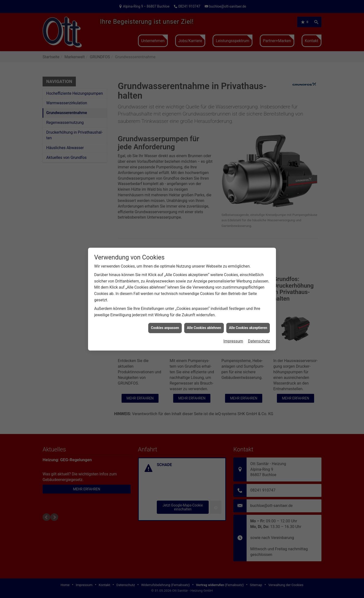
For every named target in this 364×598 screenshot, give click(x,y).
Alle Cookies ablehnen (204, 319)
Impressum (233, 333)
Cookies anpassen (165, 319)
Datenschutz (259, 333)
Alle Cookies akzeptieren (248, 319)
